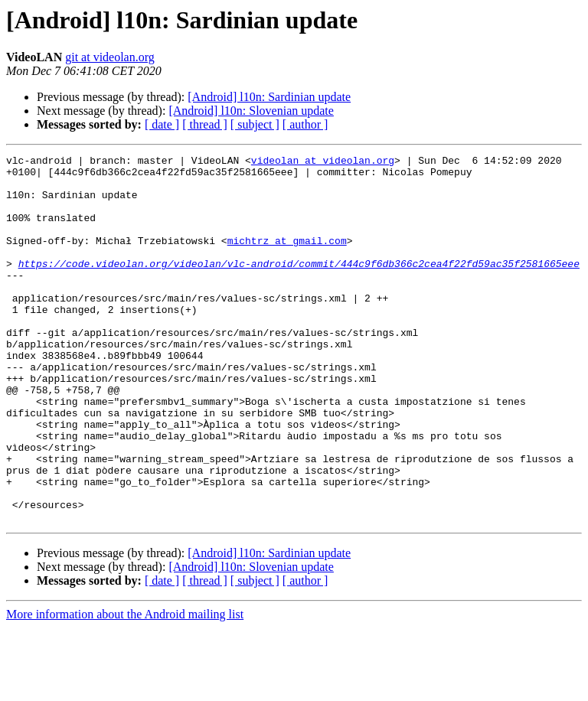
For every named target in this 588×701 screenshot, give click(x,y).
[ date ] (162, 124)
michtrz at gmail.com (287, 259)
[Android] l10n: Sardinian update (269, 97)
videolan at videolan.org (323, 162)
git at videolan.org (110, 57)
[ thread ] (205, 124)
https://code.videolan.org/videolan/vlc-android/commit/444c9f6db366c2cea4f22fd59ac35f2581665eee (299, 286)
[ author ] (305, 124)
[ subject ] (255, 124)
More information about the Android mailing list (125, 688)
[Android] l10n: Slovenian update (251, 111)
